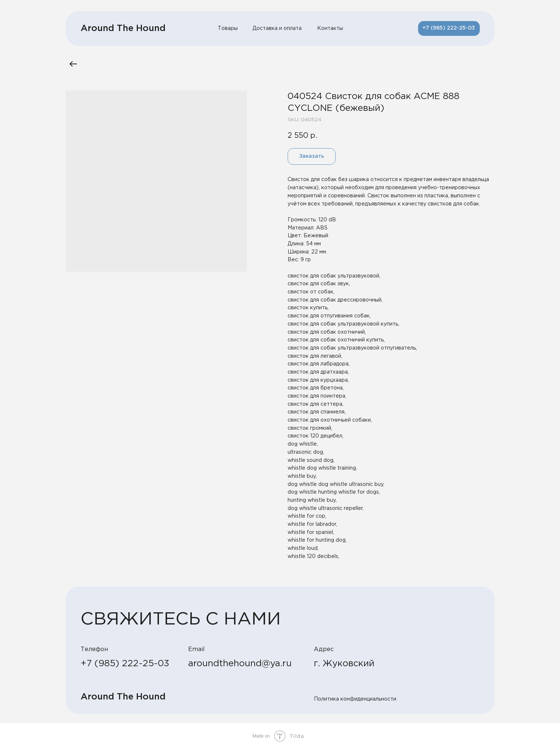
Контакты (330, 28)
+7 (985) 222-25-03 (125, 664)
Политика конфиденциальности (355, 699)
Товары (228, 28)
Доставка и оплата (277, 28)
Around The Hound (123, 28)
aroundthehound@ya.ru (240, 664)
